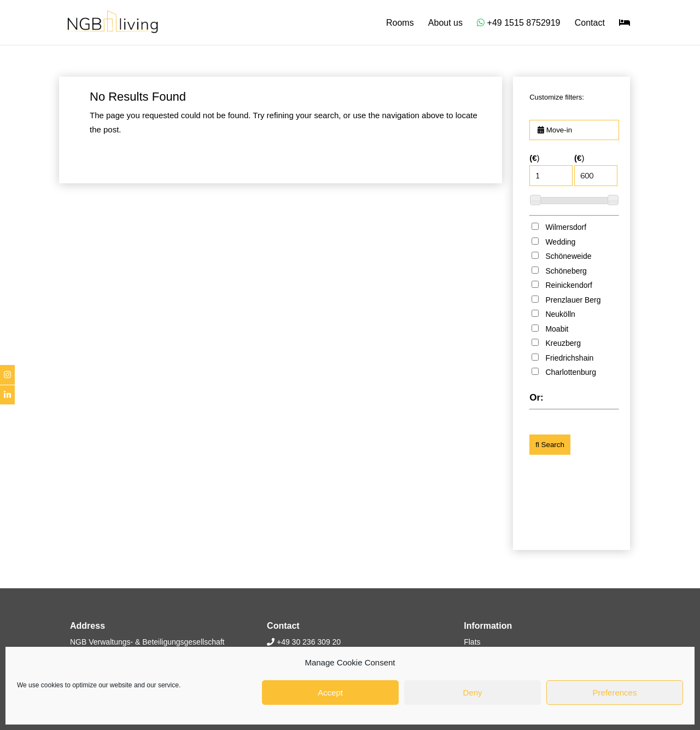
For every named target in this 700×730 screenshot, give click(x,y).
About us (445, 23)
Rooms (400, 23)
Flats (472, 642)
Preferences (615, 693)
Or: (536, 398)
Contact (590, 23)
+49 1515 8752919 (518, 23)
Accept (330, 693)
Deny (472, 693)
